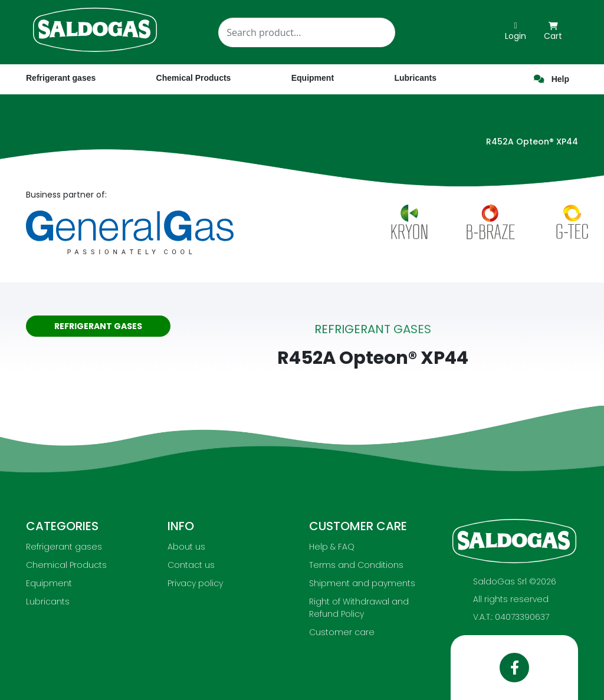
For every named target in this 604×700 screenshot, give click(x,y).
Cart (553, 32)
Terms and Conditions (356, 565)
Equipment (49, 583)
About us (186, 547)
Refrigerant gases (61, 78)
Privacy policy (195, 583)
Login (516, 32)
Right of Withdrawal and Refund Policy (359, 608)
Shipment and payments (362, 583)
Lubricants (48, 602)
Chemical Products (66, 565)
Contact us (191, 565)
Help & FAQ (332, 547)
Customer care (342, 632)
